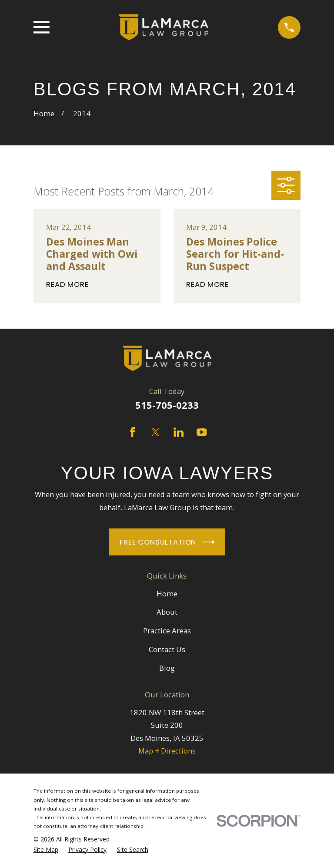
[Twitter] (155, 432)
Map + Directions (167, 751)
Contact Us (167, 649)
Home (167, 594)
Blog (167, 668)
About (167, 612)
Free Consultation (167, 542)
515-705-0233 (167, 405)
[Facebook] (132, 432)
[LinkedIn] (179, 432)
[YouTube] (202, 432)
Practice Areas (167, 631)
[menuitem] (46, 850)
